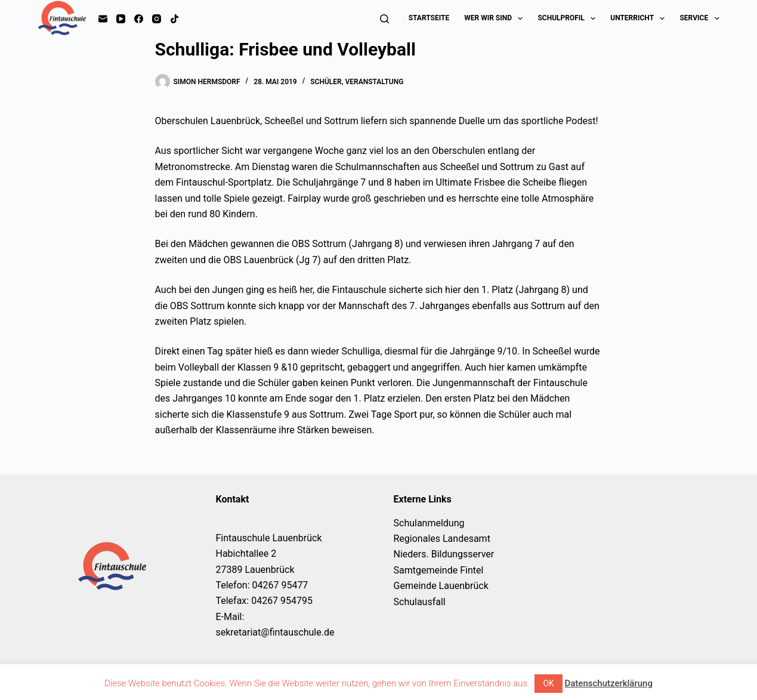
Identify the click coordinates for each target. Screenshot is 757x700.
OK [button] (548, 683)
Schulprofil (569, 18)
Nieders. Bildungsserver (444, 554)
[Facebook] (139, 19)
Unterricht (640, 18)
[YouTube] (121, 19)
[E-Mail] (103, 19)
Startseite (429, 18)
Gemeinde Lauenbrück (441, 586)
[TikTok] (174, 19)
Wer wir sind (496, 18)
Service (699, 18)
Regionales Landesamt (442, 539)
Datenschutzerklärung (608, 683)
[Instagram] (157, 19)
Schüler (326, 82)
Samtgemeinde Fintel (439, 570)
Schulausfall (420, 602)
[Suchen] (384, 19)
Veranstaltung (375, 82)
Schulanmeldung (429, 523)
